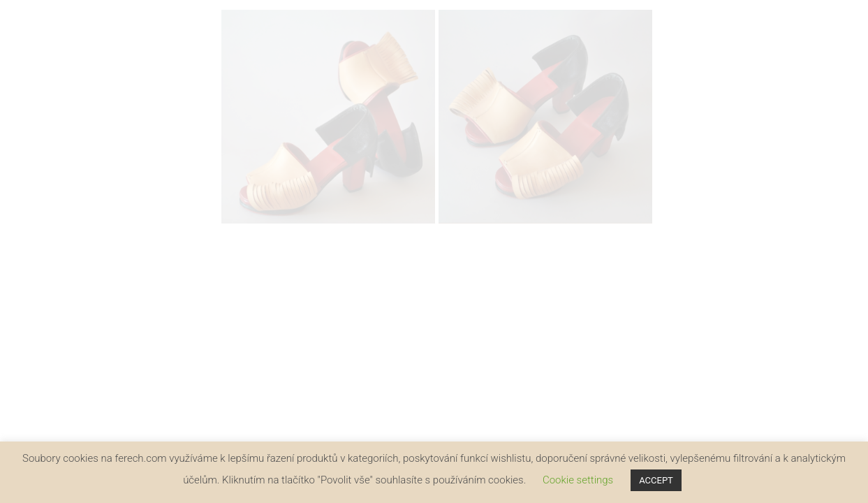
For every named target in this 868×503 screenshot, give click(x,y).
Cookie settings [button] (578, 480)
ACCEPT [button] (656, 480)
